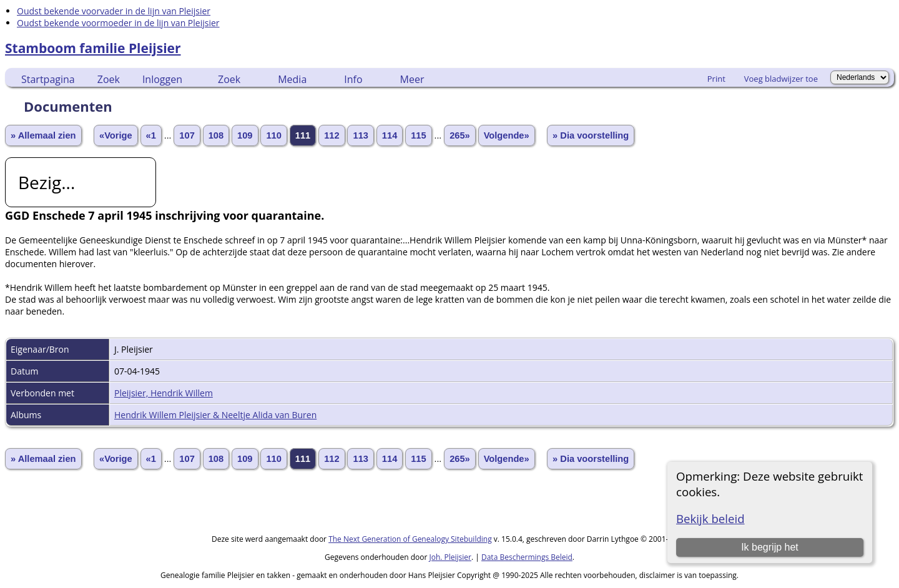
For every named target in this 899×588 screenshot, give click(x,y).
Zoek (109, 79)
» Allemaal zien (43, 135)
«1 (151, 135)
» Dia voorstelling (591, 135)
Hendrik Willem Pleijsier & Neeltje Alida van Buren (215, 415)
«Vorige (116, 135)
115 (418, 135)
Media (292, 79)
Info (353, 79)
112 (332, 135)
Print (716, 79)
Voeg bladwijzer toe (781, 79)
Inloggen (162, 79)
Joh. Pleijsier (450, 557)
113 (360, 135)
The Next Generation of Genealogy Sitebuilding (410, 539)
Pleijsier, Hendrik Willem (164, 393)
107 (187, 135)
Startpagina (48, 79)
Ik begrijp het (770, 547)
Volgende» (507, 135)
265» (460, 135)
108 (216, 135)
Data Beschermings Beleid (527, 557)
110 (273, 135)
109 (245, 135)
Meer (412, 79)
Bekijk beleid (710, 518)
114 (390, 135)
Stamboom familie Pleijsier (93, 48)
